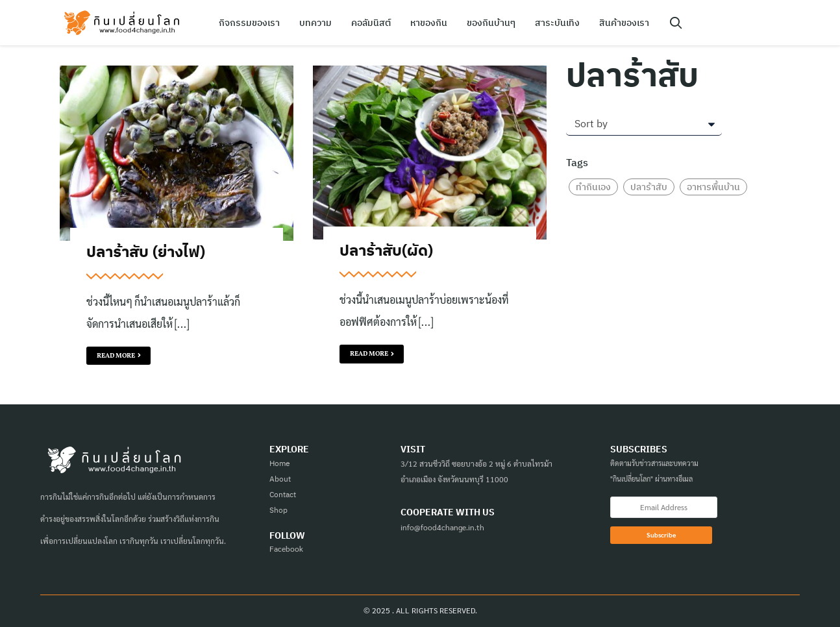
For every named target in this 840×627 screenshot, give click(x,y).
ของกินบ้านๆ (491, 23)
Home (280, 463)
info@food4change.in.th (442, 527)
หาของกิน (429, 23)
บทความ (315, 23)
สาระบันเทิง (557, 23)
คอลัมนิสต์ (371, 23)
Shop (278, 510)
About (280, 479)
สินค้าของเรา (624, 23)
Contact (283, 494)
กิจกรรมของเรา (249, 23)
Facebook (286, 548)
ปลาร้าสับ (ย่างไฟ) (146, 251)
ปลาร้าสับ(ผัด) (386, 250)
